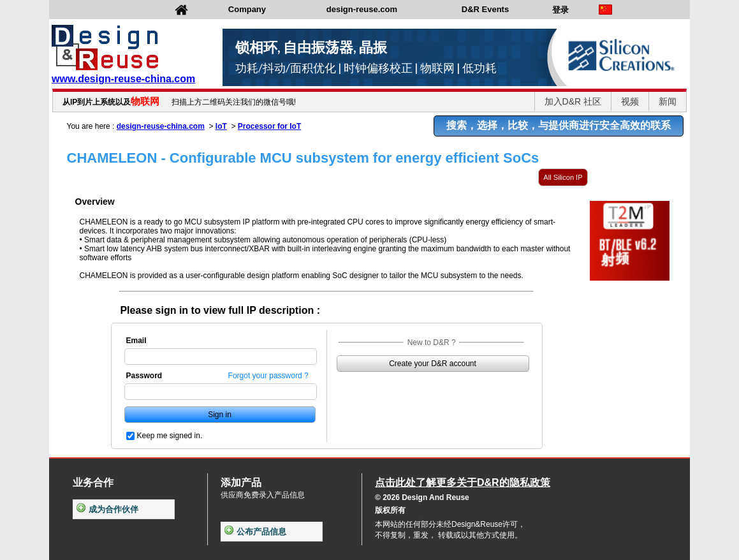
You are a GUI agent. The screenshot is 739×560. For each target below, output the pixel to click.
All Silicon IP (563, 177)
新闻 (668, 101)
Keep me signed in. (170, 436)
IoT (221, 126)
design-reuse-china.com (161, 126)
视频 (630, 101)
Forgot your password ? (268, 376)
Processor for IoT (269, 126)
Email (136, 341)
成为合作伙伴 (107, 509)
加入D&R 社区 (573, 101)
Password (144, 376)
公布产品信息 (255, 532)
